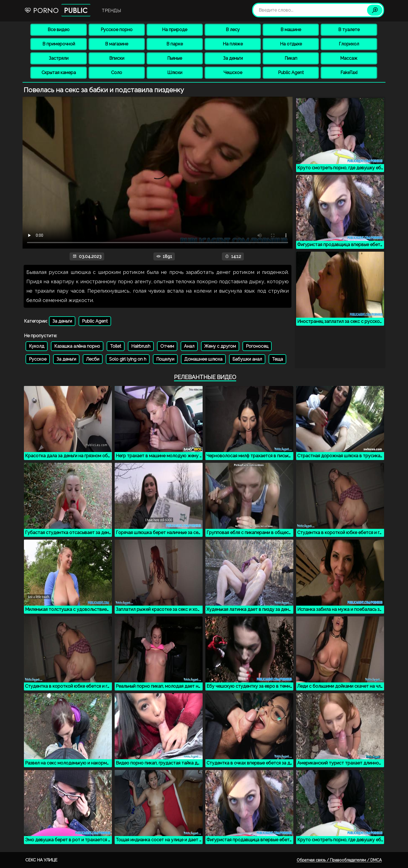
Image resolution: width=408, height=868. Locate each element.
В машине (291, 30)
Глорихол (349, 44)
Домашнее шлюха (203, 359)
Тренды (111, 11)
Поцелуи (165, 359)
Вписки (117, 58)
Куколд (37, 346)
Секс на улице (41, 860)
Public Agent (291, 73)
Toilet (116, 346)
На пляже (233, 44)
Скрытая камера (59, 73)
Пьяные (175, 58)
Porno (57, 10)
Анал (189, 346)
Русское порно (117, 30)
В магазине (117, 44)
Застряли (59, 58)
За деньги (233, 58)
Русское (38, 359)
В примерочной (59, 44)
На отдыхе (291, 44)
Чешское (233, 73)
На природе (175, 30)
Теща (277, 359)
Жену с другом (220, 346)
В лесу (233, 30)
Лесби (93, 359)
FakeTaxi (349, 73)
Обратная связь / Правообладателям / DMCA (339, 860)
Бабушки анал (247, 359)
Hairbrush (141, 346)
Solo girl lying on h (128, 359)
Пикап (291, 58)
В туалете (349, 30)
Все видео (59, 30)
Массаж (349, 58)
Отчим (167, 346)
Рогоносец (257, 346)
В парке (175, 44)
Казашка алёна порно (77, 346)
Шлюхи (175, 73)
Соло (117, 73)
